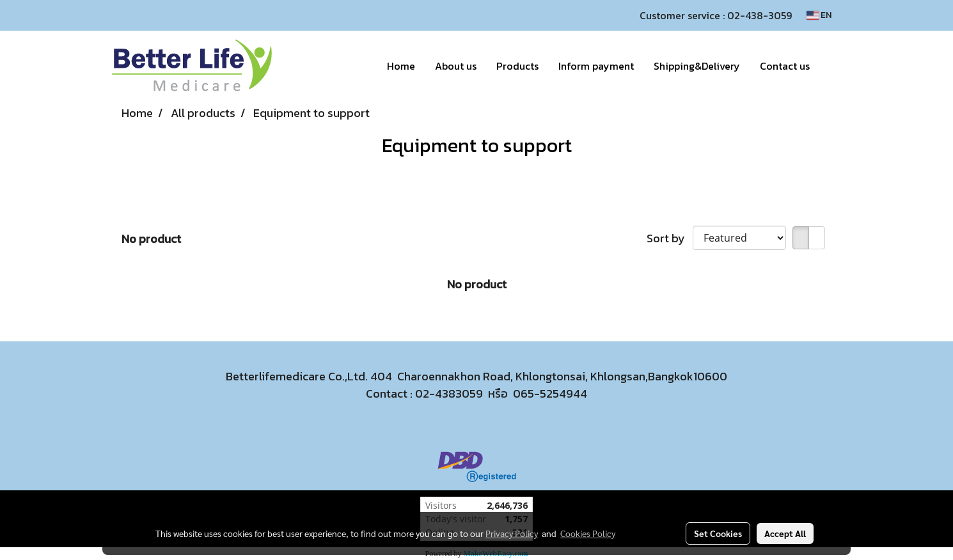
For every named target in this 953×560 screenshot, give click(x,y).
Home (401, 66)
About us (456, 66)
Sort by (670, 238)
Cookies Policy (588, 533)
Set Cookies (718, 533)
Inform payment (596, 66)
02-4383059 (449, 393)
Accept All (785, 533)
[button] (831, 66)
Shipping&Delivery (697, 66)
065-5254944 (550, 393)
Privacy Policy (512, 533)
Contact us (785, 66)
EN (819, 15)
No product (151, 239)
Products (517, 66)
